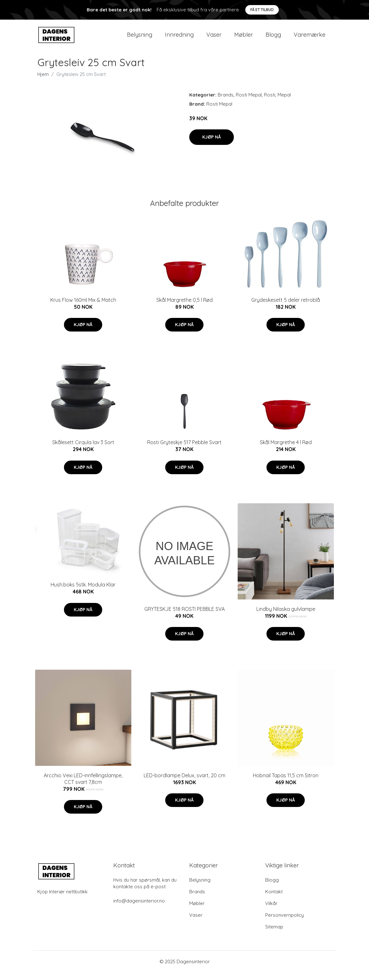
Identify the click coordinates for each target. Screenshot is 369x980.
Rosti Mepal (249, 102)
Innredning (179, 38)
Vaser (214, 38)
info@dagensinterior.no (139, 908)
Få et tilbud (262, 10)
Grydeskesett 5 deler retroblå (286, 307)
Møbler (244, 38)
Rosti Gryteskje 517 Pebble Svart (184, 450)
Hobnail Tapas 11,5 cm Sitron (286, 783)
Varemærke (310, 38)
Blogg (273, 38)
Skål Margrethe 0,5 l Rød (184, 307)
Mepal (284, 102)
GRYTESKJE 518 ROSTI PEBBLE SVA (184, 617)
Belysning (140, 38)
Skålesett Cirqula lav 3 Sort (83, 450)
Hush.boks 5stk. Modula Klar (83, 592)
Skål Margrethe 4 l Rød (286, 450)
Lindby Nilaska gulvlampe (286, 617)
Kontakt (274, 899)
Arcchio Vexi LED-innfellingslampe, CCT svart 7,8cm (83, 786)
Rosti (270, 102)
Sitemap (274, 934)
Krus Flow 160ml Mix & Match (83, 307)
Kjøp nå (212, 145)
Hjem (43, 82)
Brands (226, 102)
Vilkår (271, 911)
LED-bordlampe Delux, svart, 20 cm (184, 783)
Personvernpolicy (285, 923)
